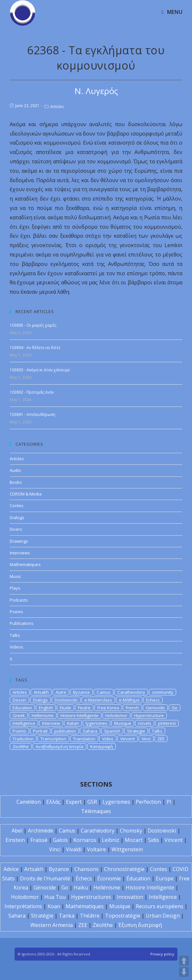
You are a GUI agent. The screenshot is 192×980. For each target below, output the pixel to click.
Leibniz (111, 840)
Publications (22, 623)
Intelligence (24, 723)
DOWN (184, 972)
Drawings (19, 541)
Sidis (154, 840)
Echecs (153, 700)
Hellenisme (43, 715)
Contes (17, 506)
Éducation (138, 878)
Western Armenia (52, 925)
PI (169, 802)
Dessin (19, 700)
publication (65, 731)
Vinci (146, 739)
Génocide (45, 887)
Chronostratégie (124, 869)
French (132, 708)
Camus (104, 692)
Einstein (15, 840)
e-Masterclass (98, 700)
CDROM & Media (26, 494)
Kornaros (85, 840)
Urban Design (163, 916)
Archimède (41, 831)
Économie (109, 878)
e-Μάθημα (129, 700)
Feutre (84, 708)
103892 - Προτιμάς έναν (32, 392)
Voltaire (96, 849)
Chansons (86, 869)
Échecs (84, 878)
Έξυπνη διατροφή (140, 925)
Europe (165, 878)
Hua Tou (55, 897)
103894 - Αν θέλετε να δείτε (35, 348)
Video (108, 739)
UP (184, 961)
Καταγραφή (101, 746)
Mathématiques (85, 906)
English (46, 708)
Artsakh (41, 692)
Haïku (81, 887)
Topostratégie (123, 916)
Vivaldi (74, 849)
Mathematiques (25, 564)
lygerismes (96, 723)
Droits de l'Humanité (45, 878)
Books (16, 482)
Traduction (23, 739)
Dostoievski (66, 700)
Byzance (81, 692)
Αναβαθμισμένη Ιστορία (59, 746)
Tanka (67, 916)
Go (175, 708)
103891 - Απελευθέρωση (32, 414)
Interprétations (23, 906)
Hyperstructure (149, 715)
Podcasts (19, 600)
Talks (15, 635)
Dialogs (17, 517)
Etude (65, 708)
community (163, 692)
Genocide (155, 708)
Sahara (90, 731)
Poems (16, 612)
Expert (74, 802)
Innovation (130, 897)
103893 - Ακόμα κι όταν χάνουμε (40, 370)
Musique (123, 723)
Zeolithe (21, 746)
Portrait (40, 731)
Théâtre (90, 916)
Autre (61, 692)
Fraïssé (39, 840)
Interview (51, 723)
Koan (54, 906)
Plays (15, 588)
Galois (60, 840)
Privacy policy (162, 954)
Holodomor (116, 715)
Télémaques (96, 811)
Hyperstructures (91, 897)
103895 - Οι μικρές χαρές (33, 325)
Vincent (128, 739)
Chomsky (131, 831)
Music (15, 576)
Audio (15, 470)
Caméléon (29, 802)
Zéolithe (103, 925)
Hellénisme (107, 887)
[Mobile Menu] (172, 12)
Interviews (20, 553)
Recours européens (160, 906)
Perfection (148, 802)
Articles (57, 107)
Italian (73, 723)
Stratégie (42, 916)
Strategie (136, 731)
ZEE (161, 739)
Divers (16, 529)
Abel (17, 831)
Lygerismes (116, 802)
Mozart (134, 840)
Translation (84, 739)
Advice (11, 869)
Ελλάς (53, 802)
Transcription (53, 739)
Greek (19, 715)
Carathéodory (98, 831)
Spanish (112, 731)
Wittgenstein (127, 849)
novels (145, 723)
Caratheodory (131, 692)
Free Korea (108, 708)
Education (22, 708)
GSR (92, 802)
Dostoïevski (162, 831)
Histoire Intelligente (80, 715)
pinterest (167, 723)
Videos (16, 647)
